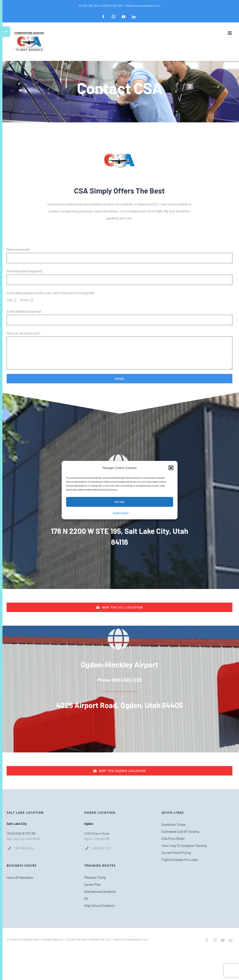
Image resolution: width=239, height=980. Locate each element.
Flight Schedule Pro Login (180, 860)
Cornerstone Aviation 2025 (24, 939)
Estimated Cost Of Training (180, 831)
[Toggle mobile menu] (230, 33)
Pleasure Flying (95, 877)
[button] (171, 468)
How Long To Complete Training (184, 846)
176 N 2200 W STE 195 (21, 833)
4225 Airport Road (97, 833)
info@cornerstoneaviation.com (143, 5)
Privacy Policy (121, 513)
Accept (120, 502)
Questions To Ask (174, 824)
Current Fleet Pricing (176, 853)
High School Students (99, 906)
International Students (100, 891)
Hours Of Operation (20, 877)
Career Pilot (92, 884)
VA (86, 898)
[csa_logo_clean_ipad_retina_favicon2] (119, 146)
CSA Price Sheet (173, 839)
